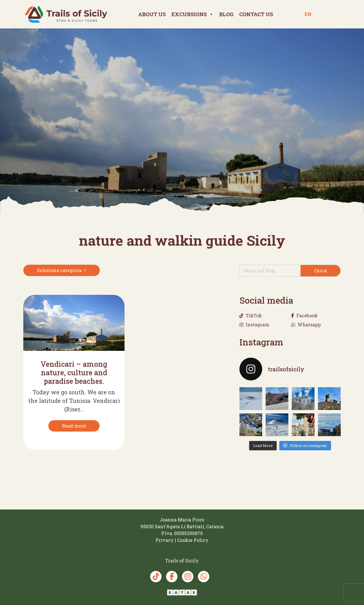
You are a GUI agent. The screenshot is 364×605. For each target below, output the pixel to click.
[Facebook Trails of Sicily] (172, 577)
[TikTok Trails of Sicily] (156, 577)
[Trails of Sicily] (66, 14)
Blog (226, 14)
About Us (152, 14)
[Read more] (74, 426)
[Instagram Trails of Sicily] (188, 577)
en (308, 14)
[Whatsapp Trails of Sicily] (204, 577)
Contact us (256, 14)
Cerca (320, 271)
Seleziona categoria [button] (60, 270)
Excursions (193, 14)
